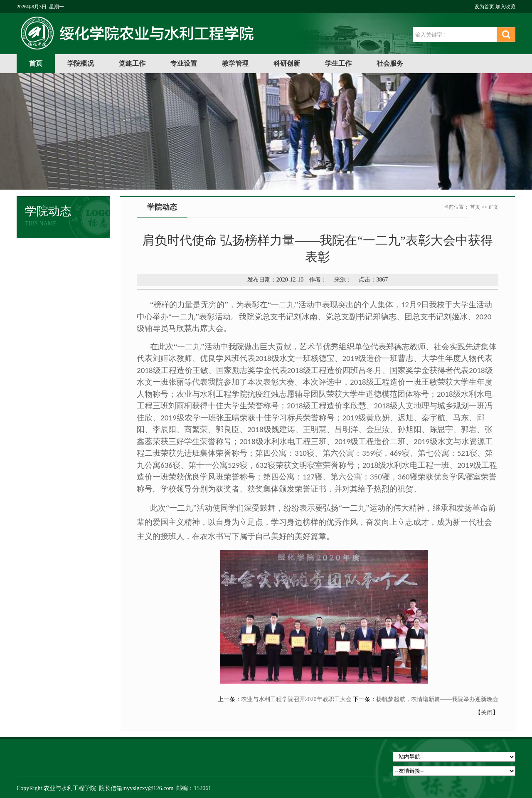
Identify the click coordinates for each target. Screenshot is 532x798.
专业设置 (184, 63)
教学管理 (235, 63)
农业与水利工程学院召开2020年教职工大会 (296, 699)
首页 (36, 63)
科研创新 (287, 63)
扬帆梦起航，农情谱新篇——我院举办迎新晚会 (437, 699)
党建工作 (132, 63)
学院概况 (81, 63)
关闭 (487, 713)
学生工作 (338, 63)
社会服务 (390, 63)
